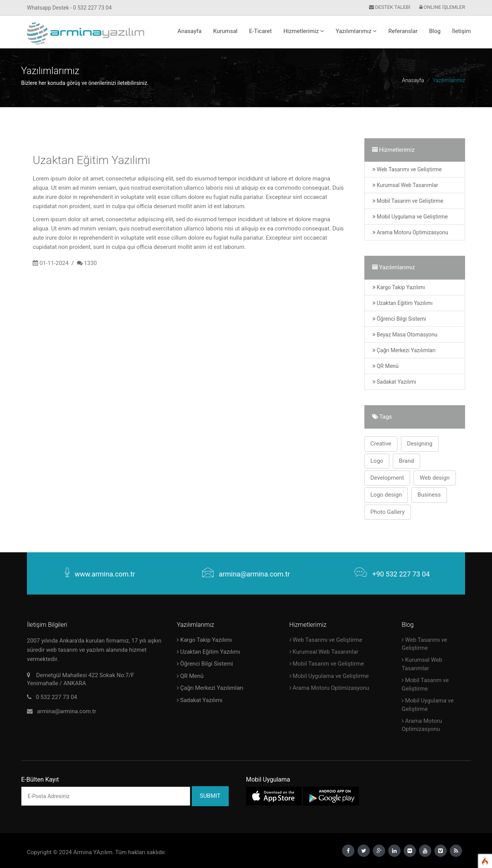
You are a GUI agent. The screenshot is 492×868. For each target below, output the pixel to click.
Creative (381, 444)
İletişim (461, 31)
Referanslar (403, 31)
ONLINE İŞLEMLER (442, 7)
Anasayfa (190, 31)
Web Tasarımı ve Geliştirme (407, 169)
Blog (435, 31)
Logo (377, 461)
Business (429, 495)
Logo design (386, 495)
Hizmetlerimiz (304, 31)
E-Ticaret (260, 31)
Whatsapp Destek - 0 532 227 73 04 (69, 8)
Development (387, 478)
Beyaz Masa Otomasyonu (405, 335)
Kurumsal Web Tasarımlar (405, 185)
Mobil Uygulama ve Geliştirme (410, 217)
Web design (435, 478)
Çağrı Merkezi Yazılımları (404, 350)
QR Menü (386, 366)
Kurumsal (225, 31)
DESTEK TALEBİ (390, 7)
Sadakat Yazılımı (394, 382)
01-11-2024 (54, 263)
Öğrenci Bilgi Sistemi (399, 319)
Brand (406, 461)
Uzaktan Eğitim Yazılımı (403, 303)
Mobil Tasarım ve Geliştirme (408, 201)
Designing (420, 444)
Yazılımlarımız (356, 31)
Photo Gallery (388, 512)
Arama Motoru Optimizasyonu (411, 232)
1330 (90, 263)
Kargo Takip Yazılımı (399, 287)
